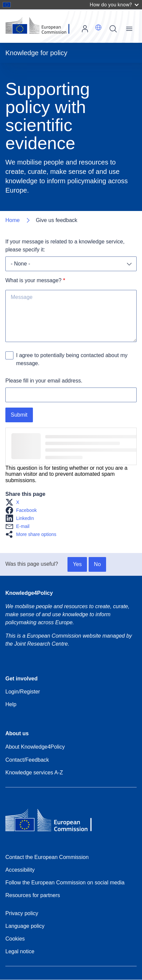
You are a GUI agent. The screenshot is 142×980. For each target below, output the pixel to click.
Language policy (25, 926)
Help (11, 704)
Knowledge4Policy (29, 593)
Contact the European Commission (47, 857)
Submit (19, 415)
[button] (98, 27)
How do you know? (114, 5)
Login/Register (23, 692)
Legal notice (20, 951)
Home (13, 220)
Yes (77, 564)
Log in (85, 29)
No (97, 564)
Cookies (15, 939)
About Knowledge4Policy (35, 747)
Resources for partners (33, 895)
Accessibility (20, 870)
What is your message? (33, 280)
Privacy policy (22, 913)
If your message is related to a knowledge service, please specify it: (66, 246)
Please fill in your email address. (44, 381)
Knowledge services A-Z (34, 773)
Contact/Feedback (27, 760)
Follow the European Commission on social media (65, 883)
